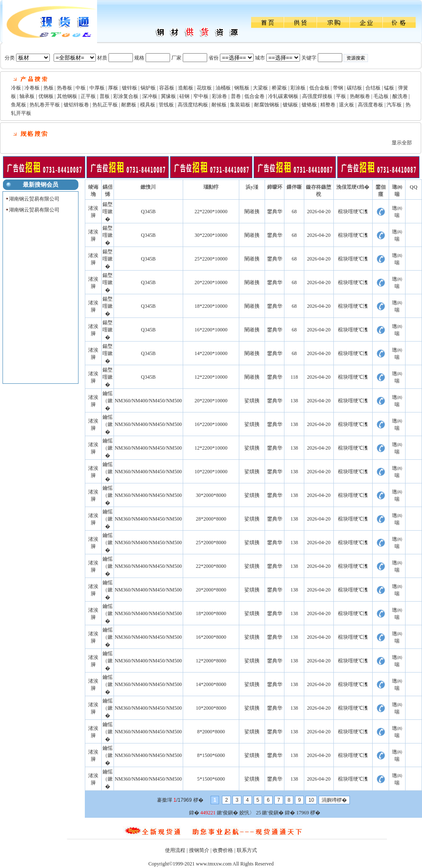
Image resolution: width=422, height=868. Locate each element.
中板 (81, 88)
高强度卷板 (371, 105)
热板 (49, 88)
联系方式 (247, 850)
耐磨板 (129, 105)
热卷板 (65, 88)
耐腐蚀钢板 (267, 105)
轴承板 (27, 96)
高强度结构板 (193, 105)
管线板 (166, 105)
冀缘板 (168, 96)
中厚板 (97, 88)
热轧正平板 (105, 105)
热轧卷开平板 (45, 105)
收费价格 (223, 850)
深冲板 (150, 96)
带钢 (338, 88)
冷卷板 (32, 88)
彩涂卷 (219, 96)
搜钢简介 (199, 850)
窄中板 (201, 96)
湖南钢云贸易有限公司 (34, 199)
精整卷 (328, 105)
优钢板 (46, 96)
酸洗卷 (400, 96)
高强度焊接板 (317, 96)
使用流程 (175, 850)
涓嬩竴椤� (334, 800)
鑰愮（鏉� (108, 401)
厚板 (113, 88)
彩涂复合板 (126, 96)
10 (311, 800)
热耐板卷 (360, 96)
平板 (341, 96)
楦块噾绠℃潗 (353, 212)
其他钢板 (67, 96)
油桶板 (223, 88)
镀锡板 (290, 105)
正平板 (88, 96)
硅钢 (184, 96)
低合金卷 (254, 96)
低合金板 (319, 88)
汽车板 (394, 105)
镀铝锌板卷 (76, 105)
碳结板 (354, 88)
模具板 (148, 105)
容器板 (167, 88)
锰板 (389, 88)
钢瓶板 (242, 88)
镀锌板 (130, 88)
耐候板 (219, 105)
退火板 (346, 105)
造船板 (186, 88)
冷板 (16, 88)
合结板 (373, 88)
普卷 (236, 96)
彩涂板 (298, 88)
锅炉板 (148, 88)
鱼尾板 (19, 105)
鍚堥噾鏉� (108, 212)
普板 (105, 96)
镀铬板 (309, 105)
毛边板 (381, 96)
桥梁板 (279, 88)
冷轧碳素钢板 (283, 96)
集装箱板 (240, 105)
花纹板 (204, 88)
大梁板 (260, 88)
